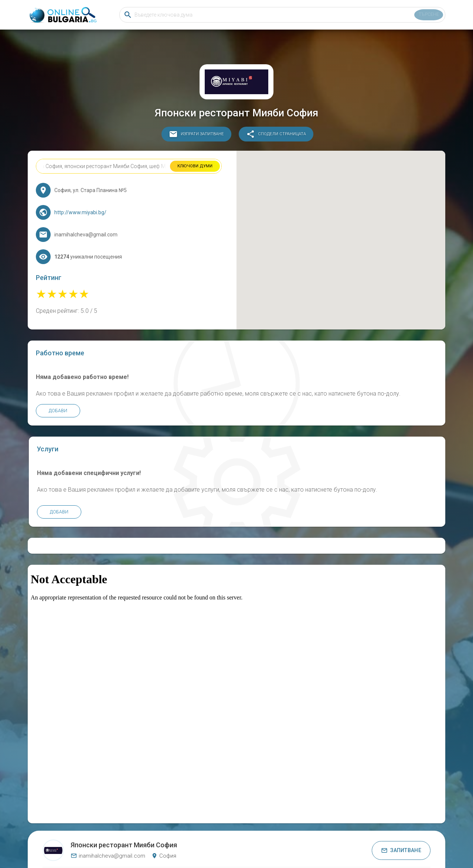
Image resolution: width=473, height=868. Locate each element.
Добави (65, 450)
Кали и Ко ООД (344, 849)
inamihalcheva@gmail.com (108, 820)
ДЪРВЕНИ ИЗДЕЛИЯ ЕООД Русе (307, 849)
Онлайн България (200, 839)
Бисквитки (248, 839)
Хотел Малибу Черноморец (167, 849)
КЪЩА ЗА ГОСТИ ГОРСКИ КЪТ (256, 849)
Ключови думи (195, 173)
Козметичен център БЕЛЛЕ (210, 849)
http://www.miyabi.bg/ (87, 219)
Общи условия (277, 839)
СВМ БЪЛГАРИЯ (131, 849)
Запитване (401, 814)
